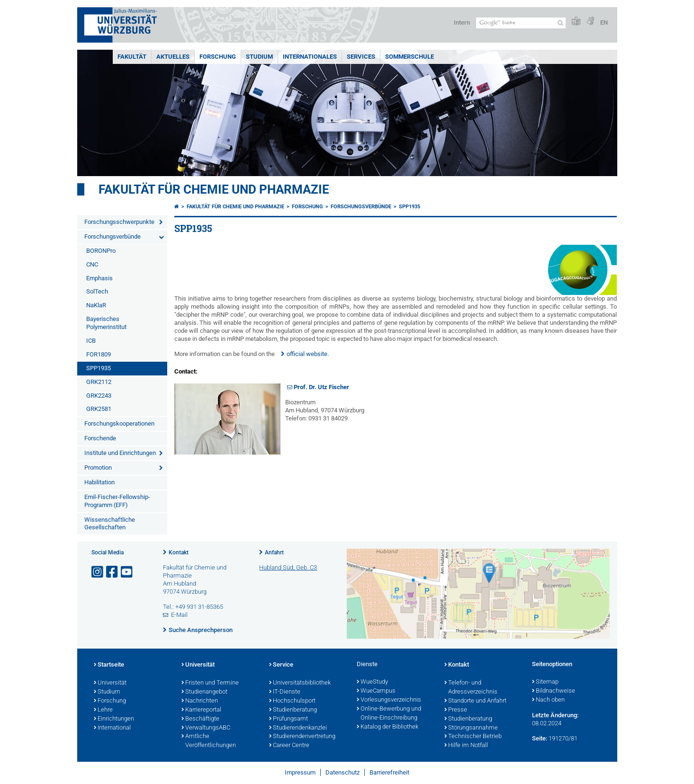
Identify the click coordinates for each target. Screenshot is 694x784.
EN (604, 22)
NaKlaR (96, 305)
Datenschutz (342, 772)
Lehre (103, 710)
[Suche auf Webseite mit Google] (521, 23)
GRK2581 (99, 409)
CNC (92, 264)
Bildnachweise (554, 691)
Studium (259, 57)
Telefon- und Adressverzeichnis (471, 688)
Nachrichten (200, 701)
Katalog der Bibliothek (388, 727)
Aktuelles (173, 57)
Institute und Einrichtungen (120, 453)
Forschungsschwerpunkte (119, 222)
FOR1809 (99, 354)
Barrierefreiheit (389, 772)
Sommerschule (410, 57)
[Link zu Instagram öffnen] (98, 572)
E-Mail (179, 615)
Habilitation (99, 482)
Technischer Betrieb (473, 737)
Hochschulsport (292, 701)
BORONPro (101, 251)
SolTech (97, 291)
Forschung (218, 57)
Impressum (300, 772)
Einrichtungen (114, 719)
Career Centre (289, 746)
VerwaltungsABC (206, 728)
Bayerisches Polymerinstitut (106, 323)
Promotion (98, 468)
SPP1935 (99, 368)
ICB (91, 341)
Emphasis (99, 278)
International (112, 728)
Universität (110, 683)
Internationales (310, 57)
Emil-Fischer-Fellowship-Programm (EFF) (117, 501)
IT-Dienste (285, 692)
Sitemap (545, 682)
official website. (308, 354)
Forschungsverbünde (113, 236)
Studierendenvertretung (302, 737)
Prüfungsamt (288, 719)
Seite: (540, 738)
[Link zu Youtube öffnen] (127, 572)
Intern (462, 22)
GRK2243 (99, 396)
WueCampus (376, 691)
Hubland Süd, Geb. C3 (288, 567)
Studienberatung (293, 710)
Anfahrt (274, 552)
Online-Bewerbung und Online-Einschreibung (389, 714)
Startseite (109, 665)
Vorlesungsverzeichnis (389, 700)
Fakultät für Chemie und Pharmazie (214, 189)
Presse (456, 710)
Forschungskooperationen (119, 423)
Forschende (100, 438)
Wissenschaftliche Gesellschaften (110, 524)
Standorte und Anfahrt (475, 701)
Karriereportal (201, 710)
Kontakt (179, 552)
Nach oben (548, 700)
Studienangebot (204, 692)
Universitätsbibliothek (300, 683)
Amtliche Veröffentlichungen (209, 741)
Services (361, 57)
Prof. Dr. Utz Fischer (321, 387)
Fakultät (132, 57)
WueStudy (372, 682)
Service (281, 665)
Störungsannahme (471, 728)
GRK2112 (99, 382)
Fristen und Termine (210, 683)
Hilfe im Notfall (466, 746)
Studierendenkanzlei (298, 728)
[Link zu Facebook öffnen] (113, 572)
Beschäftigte (200, 719)
